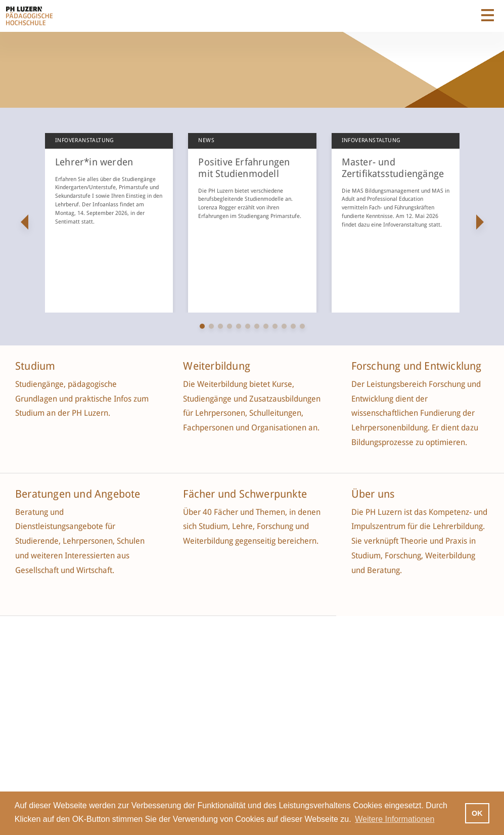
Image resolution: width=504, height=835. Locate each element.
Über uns (373, 494)
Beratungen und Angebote (78, 494)
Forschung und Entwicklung (417, 366)
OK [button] (477, 813)
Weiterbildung (217, 366)
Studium (35, 366)
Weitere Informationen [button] (395, 819)
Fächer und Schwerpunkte (246, 494)
